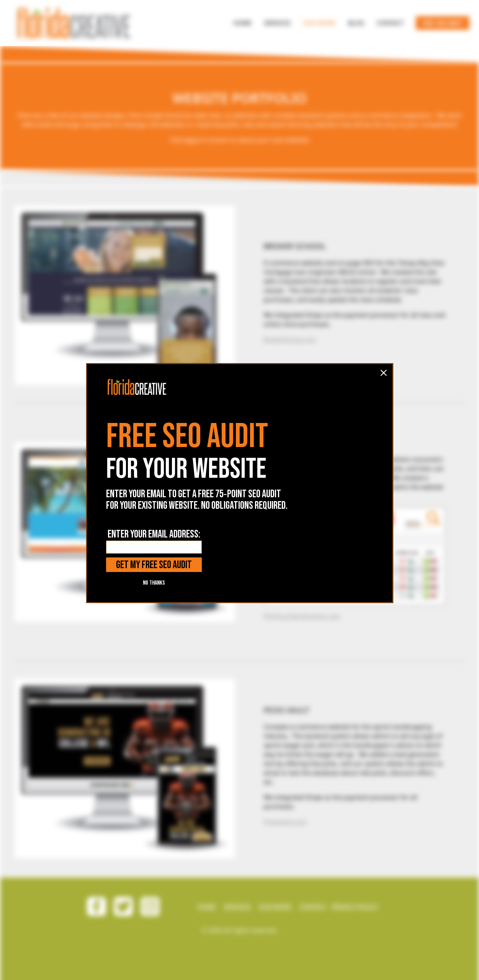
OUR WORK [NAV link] (319, 23)
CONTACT (313, 906)
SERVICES (237, 906)
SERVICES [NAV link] (277, 23)
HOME (206, 906)
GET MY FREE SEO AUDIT (154, 506)
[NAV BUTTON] (242, 23)
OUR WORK (275, 906)
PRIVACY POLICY (355, 906)
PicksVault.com (285, 822)
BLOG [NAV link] (356, 23)
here (191, 140)
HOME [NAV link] (242, 23)
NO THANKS (154, 524)
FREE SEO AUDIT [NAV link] (443, 24)
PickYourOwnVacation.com (302, 616)
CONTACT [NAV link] (390, 23)
